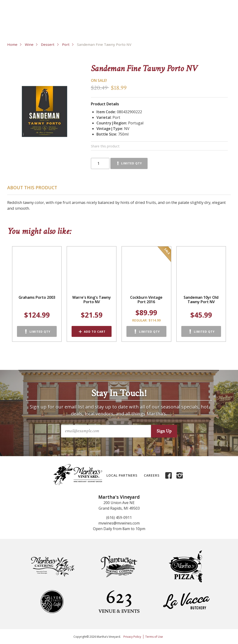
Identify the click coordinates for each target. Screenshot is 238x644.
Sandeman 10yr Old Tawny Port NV (201, 300)
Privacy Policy (132, 637)
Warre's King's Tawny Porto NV (92, 300)
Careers (152, 475)
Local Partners (122, 475)
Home (12, 44)
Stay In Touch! (119, 393)
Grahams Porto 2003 (37, 297)
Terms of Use (154, 637)
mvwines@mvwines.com (119, 523)
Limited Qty (132, 163)
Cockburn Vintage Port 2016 (146, 300)
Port (66, 44)
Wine (29, 44)
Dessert (48, 44)
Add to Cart (95, 332)
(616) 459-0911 (119, 518)
